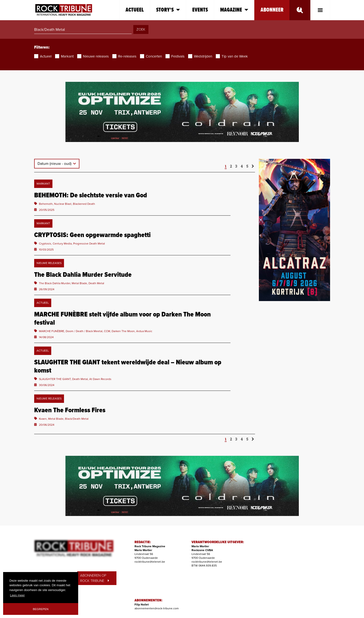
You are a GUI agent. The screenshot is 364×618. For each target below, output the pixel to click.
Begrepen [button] (41, 609)
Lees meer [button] (17, 595)
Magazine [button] (234, 10)
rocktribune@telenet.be (150, 562)
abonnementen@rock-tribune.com (157, 608)
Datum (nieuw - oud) (55, 164)
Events (200, 10)
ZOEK (141, 29)
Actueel (135, 10)
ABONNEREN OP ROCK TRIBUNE (95, 578)
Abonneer (272, 10)
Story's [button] (168, 10)
